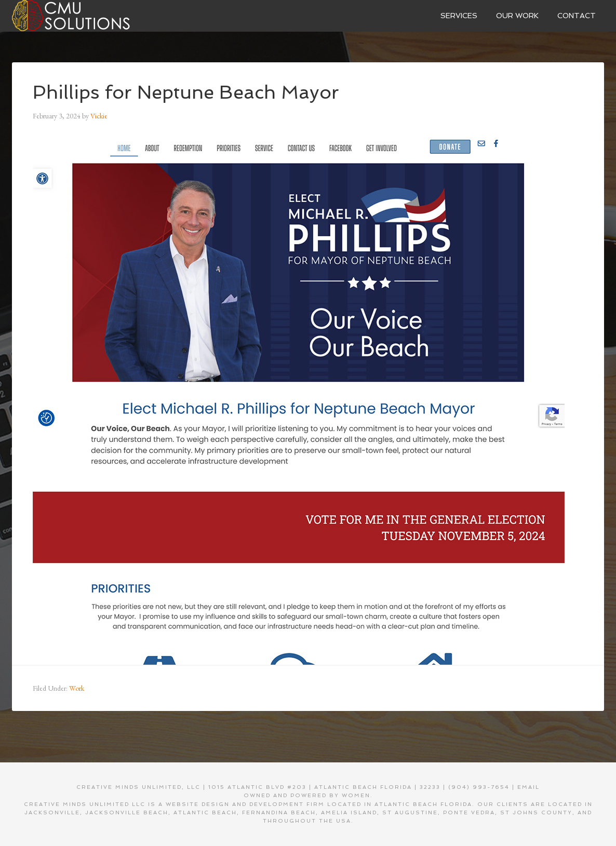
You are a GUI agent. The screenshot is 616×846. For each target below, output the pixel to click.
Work (77, 688)
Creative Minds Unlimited (90, 16)
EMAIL (528, 787)
